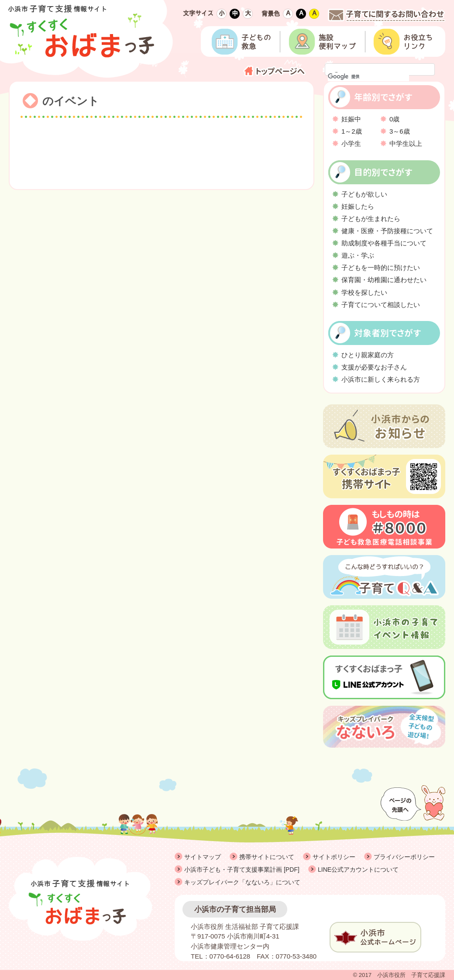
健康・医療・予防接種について (387, 231)
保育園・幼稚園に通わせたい (384, 280)
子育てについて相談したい (381, 305)
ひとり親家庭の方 (368, 355)
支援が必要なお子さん (374, 367)
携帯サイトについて (267, 857)
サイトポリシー (334, 857)
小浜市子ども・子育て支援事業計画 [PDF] (242, 870)
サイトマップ (203, 857)
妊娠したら (358, 206)
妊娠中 (351, 119)
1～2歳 (352, 131)
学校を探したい (364, 292)
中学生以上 (406, 143)
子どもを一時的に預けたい (381, 267)
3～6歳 (400, 131)
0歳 (394, 119)
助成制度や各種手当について (384, 243)
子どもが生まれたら (371, 219)
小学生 (351, 143)
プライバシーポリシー (404, 857)
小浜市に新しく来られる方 (381, 379)
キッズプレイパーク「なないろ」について (242, 882)
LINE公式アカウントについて (358, 870)
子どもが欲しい (364, 194)
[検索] (368, 77)
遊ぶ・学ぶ (358, 255)
